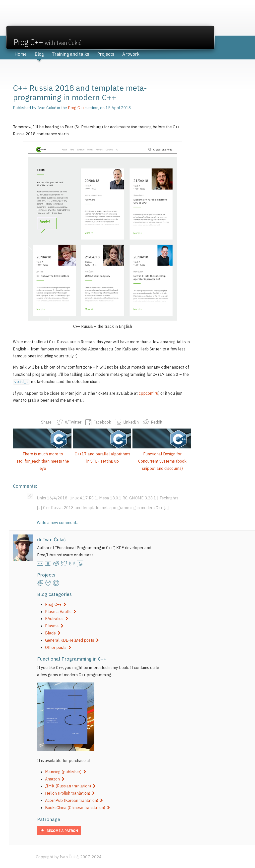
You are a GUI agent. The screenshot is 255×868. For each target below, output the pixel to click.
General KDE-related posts (72, 640)
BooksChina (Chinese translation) (77, 807)
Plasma (54, 625)
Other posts (58, 647)
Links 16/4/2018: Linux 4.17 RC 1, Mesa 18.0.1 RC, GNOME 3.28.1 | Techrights (108, 497)
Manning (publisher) (66, 771)
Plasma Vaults (61, 611)
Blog (39, 54)
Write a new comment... (58, 522)
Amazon (55, 778)
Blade (53, 632)
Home (21, 54)
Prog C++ (56, 604)
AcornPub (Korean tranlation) (74, 800)
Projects (106, 54)
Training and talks (70, 54)
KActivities (57, 618)
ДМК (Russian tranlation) (70, 785)
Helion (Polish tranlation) (70, 793)
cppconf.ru (148, 393)
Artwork (131, 54)
